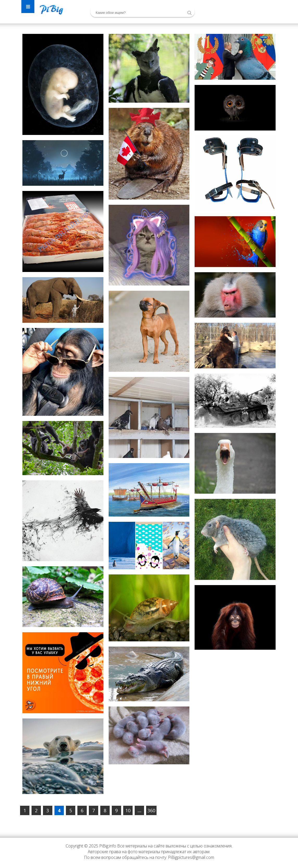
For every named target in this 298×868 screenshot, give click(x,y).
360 (151, 810)
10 (128, 810)
